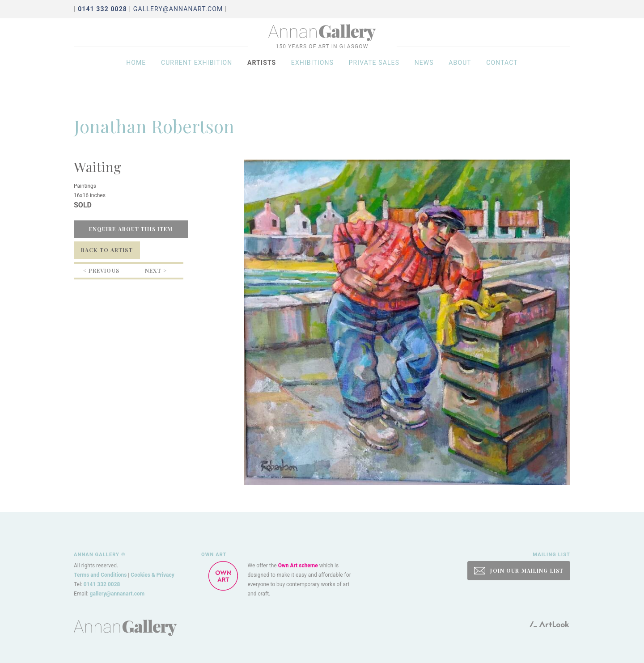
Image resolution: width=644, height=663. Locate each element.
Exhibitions (312, 77)
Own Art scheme (298, 566)
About (460, 77)
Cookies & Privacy (153, 575)
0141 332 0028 (102, 584)
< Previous (101, 270)
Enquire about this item (131, 229)
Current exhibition (197, 77)
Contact (502, 77)
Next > (156, 270)
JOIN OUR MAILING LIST (519, 571)
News (424, 77)
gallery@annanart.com (178, 9)
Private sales (374, 77)
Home (136, 77)
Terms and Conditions (100, 575)
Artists (262, 77)
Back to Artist (107, 250)
